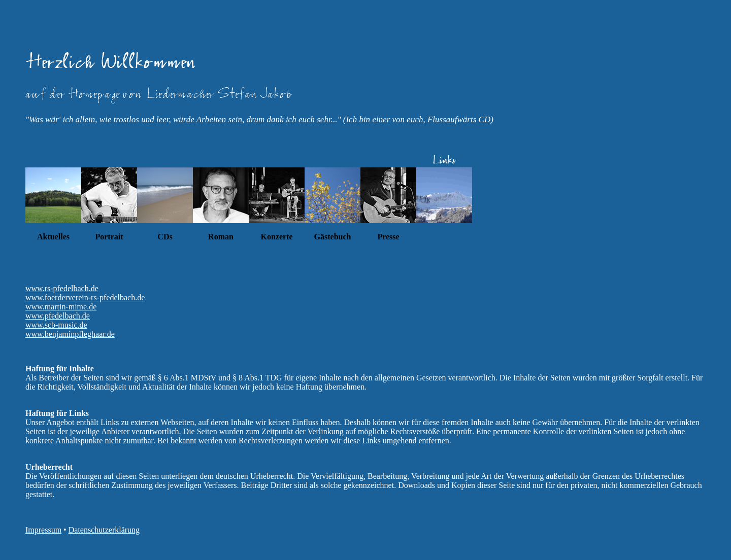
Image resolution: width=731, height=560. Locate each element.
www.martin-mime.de (61, 307)
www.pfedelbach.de (58, 316)
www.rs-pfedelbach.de (62, 288)
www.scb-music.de (56, 325)
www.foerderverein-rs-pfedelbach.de (85, 297)
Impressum (43, 530)
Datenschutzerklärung (104, 530)
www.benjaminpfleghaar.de (70, 334)
